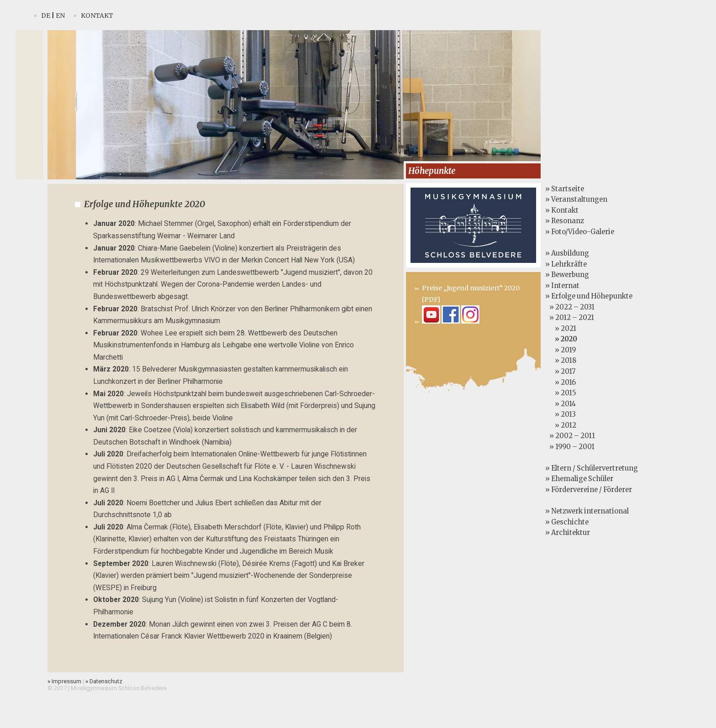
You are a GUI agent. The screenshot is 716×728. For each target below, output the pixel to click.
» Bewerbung (567, 275)
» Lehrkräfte (566, 264)
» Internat (562, 286)
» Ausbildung (567, 253)
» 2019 (561, 350)
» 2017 (560, 372)
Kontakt (97, 16)
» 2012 (561, 425)
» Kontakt (562, 210)
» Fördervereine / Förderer (589, 490)
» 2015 (561, 393)
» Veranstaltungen (576, 199)
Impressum (64, 681)
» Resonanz (565, 221)
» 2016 (561, 382)
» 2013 (561, 414)
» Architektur (568, 533)
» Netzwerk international (587, 511)
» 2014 (561, 404)
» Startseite (565, 189)
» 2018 (561, 361)
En (60, 16)
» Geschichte (567, 522)
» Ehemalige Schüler (579, 479)
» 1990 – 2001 (570, 447)
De (46, 16)
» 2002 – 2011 (570, 436)
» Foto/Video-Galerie (580, 232)
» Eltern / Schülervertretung (592, 468)
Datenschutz (104, 681)
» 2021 (561, 329)
